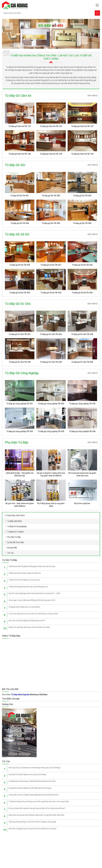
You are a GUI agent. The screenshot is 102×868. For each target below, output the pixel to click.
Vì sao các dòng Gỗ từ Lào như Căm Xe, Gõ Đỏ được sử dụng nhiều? (33, 614)
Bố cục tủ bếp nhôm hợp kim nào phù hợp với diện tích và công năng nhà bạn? (37, 808)
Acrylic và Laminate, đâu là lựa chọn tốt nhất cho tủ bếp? (29, 627)
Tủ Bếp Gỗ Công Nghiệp (22, 373)
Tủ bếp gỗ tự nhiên (16, 532)
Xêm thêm (93, 96)
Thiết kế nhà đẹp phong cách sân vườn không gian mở (28, 587)
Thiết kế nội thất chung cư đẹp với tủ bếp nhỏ (25, 573)
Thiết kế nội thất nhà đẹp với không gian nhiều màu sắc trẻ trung (32, 566)
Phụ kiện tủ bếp (14, 537)
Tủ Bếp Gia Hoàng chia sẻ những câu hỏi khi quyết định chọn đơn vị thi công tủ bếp (39, 802)
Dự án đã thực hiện (16, 542)
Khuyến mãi (12, 548)
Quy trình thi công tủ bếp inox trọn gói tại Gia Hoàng (27, 774)
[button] (50, 46)
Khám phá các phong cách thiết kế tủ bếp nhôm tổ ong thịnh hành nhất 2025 (36, 815)
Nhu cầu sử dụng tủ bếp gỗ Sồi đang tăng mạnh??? (27, 620)
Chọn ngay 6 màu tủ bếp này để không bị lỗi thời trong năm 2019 (32, 600)
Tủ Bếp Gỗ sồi (15, 165)
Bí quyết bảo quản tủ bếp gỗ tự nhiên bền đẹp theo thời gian (30, 788)
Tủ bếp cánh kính (15, 521)
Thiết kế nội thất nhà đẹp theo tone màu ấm (24, 580)
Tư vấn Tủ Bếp (10, 560)
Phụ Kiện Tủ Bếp (17, 442)
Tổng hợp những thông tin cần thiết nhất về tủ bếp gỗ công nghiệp (32, 822)
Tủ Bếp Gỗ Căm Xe (18, 96)
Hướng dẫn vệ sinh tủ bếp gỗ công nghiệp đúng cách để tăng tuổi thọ (34, 795)
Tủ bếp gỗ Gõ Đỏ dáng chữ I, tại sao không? (24, 607)
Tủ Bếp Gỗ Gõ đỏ (17, 234)
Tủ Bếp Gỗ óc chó (18, 304)
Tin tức (10, 553)
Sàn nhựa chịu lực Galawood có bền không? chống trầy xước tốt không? (35, 768)
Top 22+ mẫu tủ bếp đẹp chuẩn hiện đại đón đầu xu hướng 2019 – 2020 (34, 593)
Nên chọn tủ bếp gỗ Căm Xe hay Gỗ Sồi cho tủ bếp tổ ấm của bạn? (32, 829)
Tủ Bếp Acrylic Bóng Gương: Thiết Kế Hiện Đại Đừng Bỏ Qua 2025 (32, 781)
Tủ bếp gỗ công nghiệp (17, 526)
